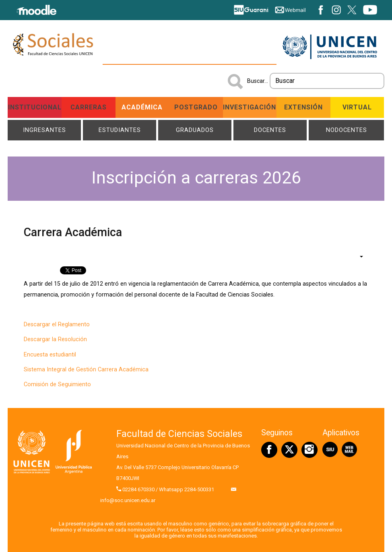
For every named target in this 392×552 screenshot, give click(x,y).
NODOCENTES (347, 130)
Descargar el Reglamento (57, 324)
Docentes (270, 130)
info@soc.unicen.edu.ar (128, 500)
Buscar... (258, 81)
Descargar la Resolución (55, 339)
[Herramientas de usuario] (357, 256)
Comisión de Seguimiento (57, 384)
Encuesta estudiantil (50, 355)
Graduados (195, 130)
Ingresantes (44, 130)
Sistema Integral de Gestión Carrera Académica (86, 370)
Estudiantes (120, 130)
